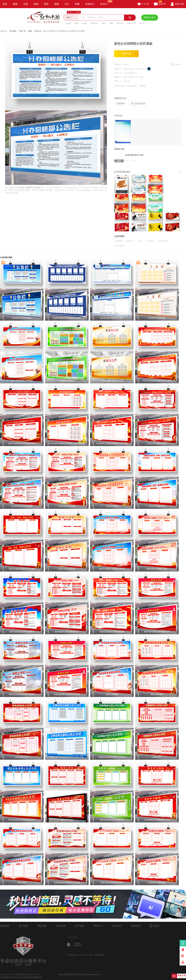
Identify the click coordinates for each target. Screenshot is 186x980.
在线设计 (90, 4)
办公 (67, 4)
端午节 (142, 23)
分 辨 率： (119, 73)
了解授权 (142, 86)
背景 (46, 4)
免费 (77, 4)
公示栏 (139, 241)
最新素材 (5, 926)
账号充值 (61, 926)
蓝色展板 (119, 241)
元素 (26, 4)
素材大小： (118, 81)
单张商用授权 (119, 86)
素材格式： (118, 69)
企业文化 (38, 31)
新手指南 (80, 926)
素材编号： (118, 64)
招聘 (76, 23)
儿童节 (103, 23)
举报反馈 (177, 64)
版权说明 (136, 926)
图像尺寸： (119, 77)
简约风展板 (120, 246)
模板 (15, 4)
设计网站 (13, 31)
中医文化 (120, 23)
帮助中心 (98, 926)
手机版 (155, 926)
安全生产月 (131, 23)
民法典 (69, 23)
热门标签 (23, 926)
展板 (30, 31)
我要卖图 (183, 943)
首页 (5, 4)
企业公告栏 (150, 241)
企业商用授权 (132, 86)
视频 (57, 4)
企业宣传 (94, 23)
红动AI (105, 3)
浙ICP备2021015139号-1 (30, 974)
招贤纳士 (130, 241)
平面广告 (22, 31)
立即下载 (126, 54)
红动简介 (117, 926)
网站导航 (42, 926)
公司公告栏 (163, 241)
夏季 (111, 23)
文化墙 (84, 23)
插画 (36, 4)
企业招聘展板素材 (122, 172)
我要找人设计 (150, 17)
